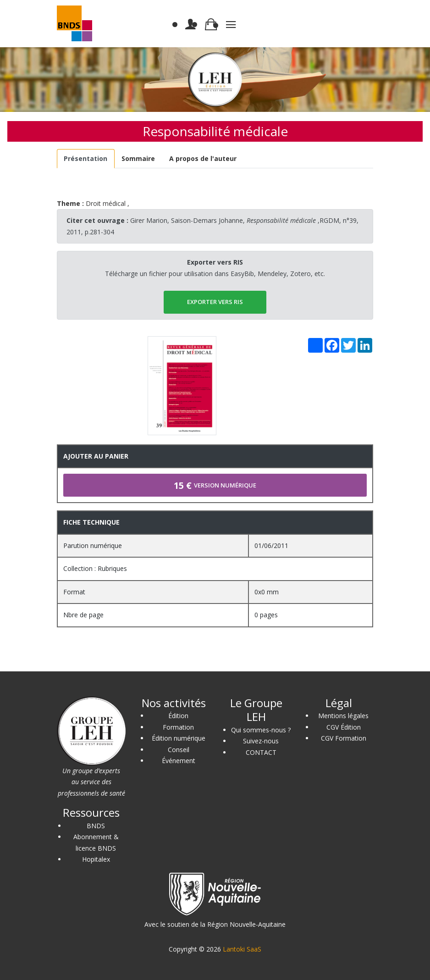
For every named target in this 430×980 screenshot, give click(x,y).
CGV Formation (344, 738)
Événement (179, 761)
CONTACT (261, 752)
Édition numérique (179, 738)
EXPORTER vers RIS (215, 302)
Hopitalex (96, 859)
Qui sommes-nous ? (261, 730)
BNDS (96, 826)
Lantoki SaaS (242, 949)
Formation (178, 727)
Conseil (179, 750)
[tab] (86, 159)
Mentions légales (343, 716)
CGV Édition (344, 727)
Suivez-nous (261, 741)
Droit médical (106, 203)
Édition (178, 716)
